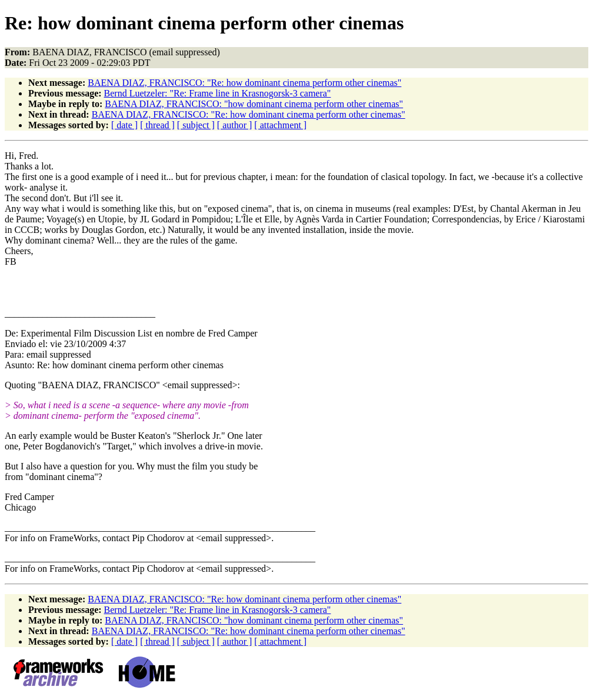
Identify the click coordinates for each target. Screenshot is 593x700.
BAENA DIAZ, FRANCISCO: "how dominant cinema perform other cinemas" (254, 104)
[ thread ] (157, 125)
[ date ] (124, 125)
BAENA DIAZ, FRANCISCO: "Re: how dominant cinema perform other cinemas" (244, 83)
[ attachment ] (280, 125)
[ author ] (235, 125)
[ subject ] (196, 125)
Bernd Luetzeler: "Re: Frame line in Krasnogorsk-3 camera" (218, 93)
